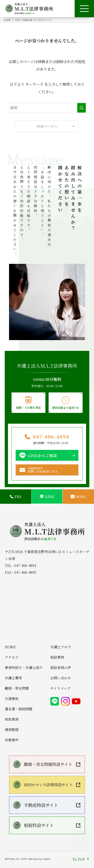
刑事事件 (12, 740)
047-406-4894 (51, 437)
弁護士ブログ (61, 647)
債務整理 (12, 730)
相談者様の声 (61, 668)
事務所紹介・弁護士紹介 (24, 668)
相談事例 (57, 657)
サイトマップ (60, 688)
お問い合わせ (61, 678)
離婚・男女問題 (17, 688)
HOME (10, 647)
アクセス (12, 657)
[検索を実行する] (82, 108)
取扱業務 (12, 719)
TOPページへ (47, 126)
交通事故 (12, 699)
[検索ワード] (47, 108)
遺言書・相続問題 (18, 709)
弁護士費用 (13, 678)
